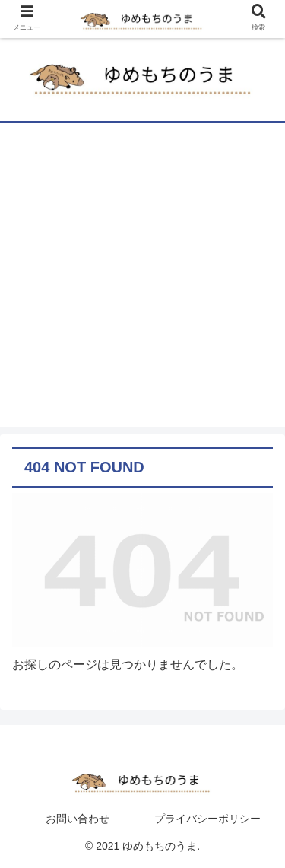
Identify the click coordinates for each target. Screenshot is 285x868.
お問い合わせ (78, 819)
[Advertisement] (142, 284)
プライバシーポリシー (207, 819)
